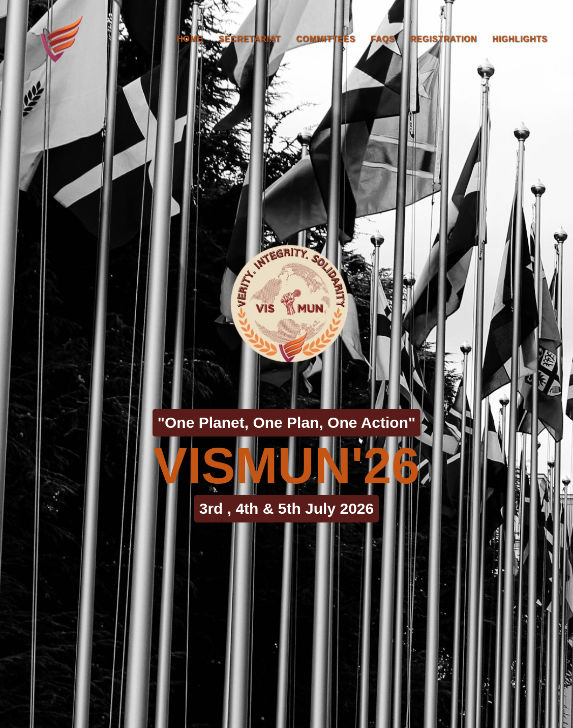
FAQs (383, 39)
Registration (444, 39)
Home (190, 39)
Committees (326, 39)
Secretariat (250, 39)
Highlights (520, 39)
